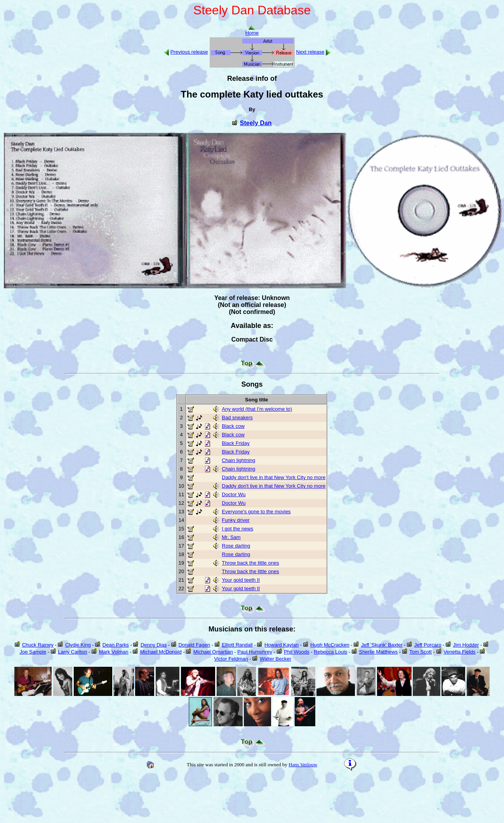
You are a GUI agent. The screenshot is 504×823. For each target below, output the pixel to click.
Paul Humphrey (255, 652)
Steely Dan (256, 123)
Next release (310, 52)
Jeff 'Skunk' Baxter (382, 645)
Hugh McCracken (330, 645)
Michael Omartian (213, 652)
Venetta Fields (459, 652)
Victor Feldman (231, 659)
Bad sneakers (237, 418)
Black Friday (236, 443)
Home (252, 31)
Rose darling (236, 546)
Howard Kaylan (282, 645)
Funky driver (236, 520)
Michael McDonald (161, 652)
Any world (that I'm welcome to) (257, 409)
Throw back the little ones (250, 563)
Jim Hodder (466, 645)
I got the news (237, 529)
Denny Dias (154, 645)
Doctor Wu (234, 494)
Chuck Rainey (38, 645)
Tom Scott (421, 652)
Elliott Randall (237, 645)
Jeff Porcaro (428, 645)
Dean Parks (116, 645)
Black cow (233, 426)
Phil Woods (297, 652)
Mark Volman (114, 652)
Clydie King (78, 645)
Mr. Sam (231, 537)
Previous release (189, 52)
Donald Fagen (194, 645)
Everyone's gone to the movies (256, 512)
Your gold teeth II (241, 580)
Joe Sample (33, 652)
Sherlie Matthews (378, 652)
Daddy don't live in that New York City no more (274, 477)
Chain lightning (238, 460)
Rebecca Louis (330, 652)
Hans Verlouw (303, 765)
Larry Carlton (72, 652)
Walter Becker (275, 659)
